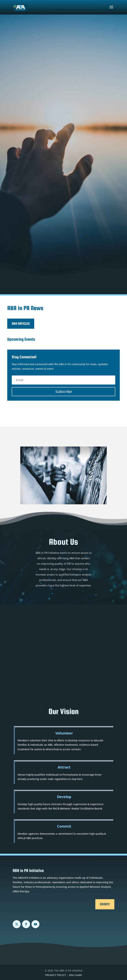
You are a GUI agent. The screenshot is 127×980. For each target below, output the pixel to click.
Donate (105, 904)
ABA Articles (21, 324)
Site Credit (75, 975)
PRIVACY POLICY (56, 975)
